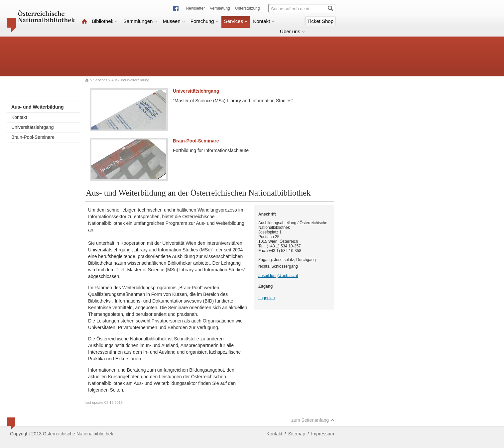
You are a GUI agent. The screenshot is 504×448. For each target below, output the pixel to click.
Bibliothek (105, 21)
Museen (174, 21)
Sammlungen (140, 21)
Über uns (292, 31)
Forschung (205, 21)
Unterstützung (248, 8)
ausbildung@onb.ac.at (278, 276)
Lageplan (266, 298)
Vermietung (220, 8)
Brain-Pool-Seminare (33, 137)
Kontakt (264, 21)
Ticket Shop (320, 21)
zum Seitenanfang (313, 420)
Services (236, 21)
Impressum (323, 434)
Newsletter (195, 8)
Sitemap (297, 434)
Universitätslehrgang (33, 127)
